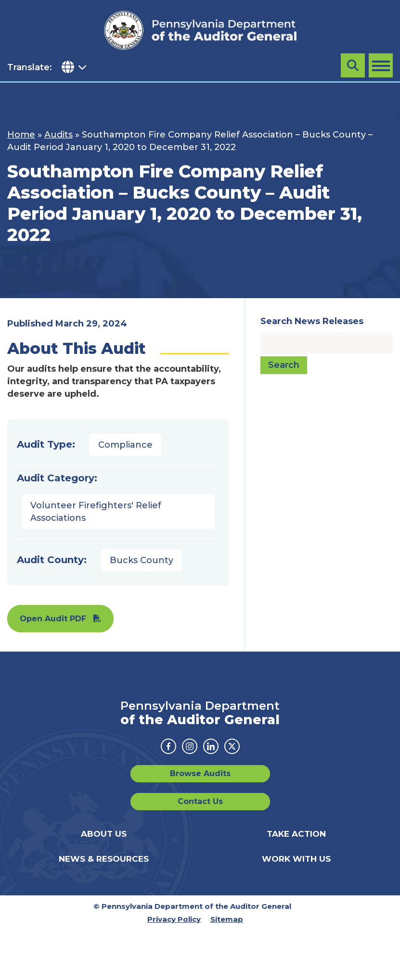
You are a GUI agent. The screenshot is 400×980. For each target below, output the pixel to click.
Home (21, 135)
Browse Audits (200, 773)
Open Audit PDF (53, 619)
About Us (104, 834)
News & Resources (104, 859)
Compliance (125, 445)
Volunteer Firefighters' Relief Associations (96, 512)
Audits (58, 135)
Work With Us (296, 859)
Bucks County (142, 560)
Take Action (296, 834)
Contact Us (200, 801)
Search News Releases (312, 321)
